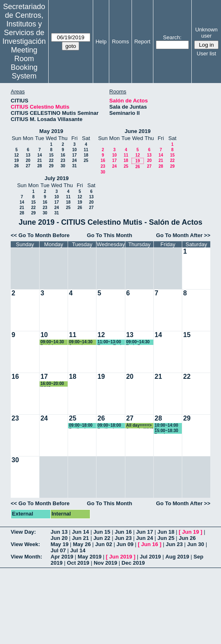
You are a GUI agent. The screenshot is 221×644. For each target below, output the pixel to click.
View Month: (26, 557)
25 (86, 160)
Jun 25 (166, 538)
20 (28, 160)
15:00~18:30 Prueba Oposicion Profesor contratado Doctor (166, 431)
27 (28, 166)
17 (74, 155)
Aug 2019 (177, 557)
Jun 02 (104, 544)
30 (63, 166)
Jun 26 (187, 538)
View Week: (25, 544)
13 (28, 155)
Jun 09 (125, 544)
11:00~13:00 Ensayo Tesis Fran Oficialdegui (110, 342)
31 (74, 166)
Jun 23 (123, 538)
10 (74, 150)
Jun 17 (145, 532)
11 (86, 150)
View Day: (23, 532)
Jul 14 (78, 550)
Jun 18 (166, 532)
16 (63, 155)
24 (74, 160)
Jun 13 (59, 532)
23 (63, 160)
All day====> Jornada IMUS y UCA (140, 426)
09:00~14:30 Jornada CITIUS (81, 342)
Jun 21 (81, 538)
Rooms (120, 42)
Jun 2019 (121, 557)
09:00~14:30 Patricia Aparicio (52, 342)
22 (51, 160)
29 (51, 166)
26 (16, 166)
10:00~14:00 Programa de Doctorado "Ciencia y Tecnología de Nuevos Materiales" (168, 426)
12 (16, 155)
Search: (172, 37)
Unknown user (206, 33)
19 (16, 160)
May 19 (60, 544)
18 (86, 155)
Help (101, 42)
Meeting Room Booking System (24, 63)
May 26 (82, 544)
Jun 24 (145, 538)
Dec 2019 (133, 563)
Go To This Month (110, 235)
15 (51, 155)
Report (142, 42)
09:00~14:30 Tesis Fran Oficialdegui (138, 342)
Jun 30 (196, 544)
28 (39, 166)
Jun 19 (191, 532)
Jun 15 (102, 532)
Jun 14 (81, 532)
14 (39, 155)
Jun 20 (59, 538)
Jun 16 (123, 532)
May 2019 (51, 131)
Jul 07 (58, 550)
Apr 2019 (62, 557)
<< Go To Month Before (40, 235)
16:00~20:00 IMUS (52, 384)
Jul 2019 (150, 557)
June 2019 (138, 131)
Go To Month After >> (183, 235)
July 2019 (57, 178)
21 (39, 160)
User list (206, 53)
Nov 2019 (105, 563)
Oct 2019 (78, 563)
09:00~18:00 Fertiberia (81, 426)
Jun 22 (102, 538)
